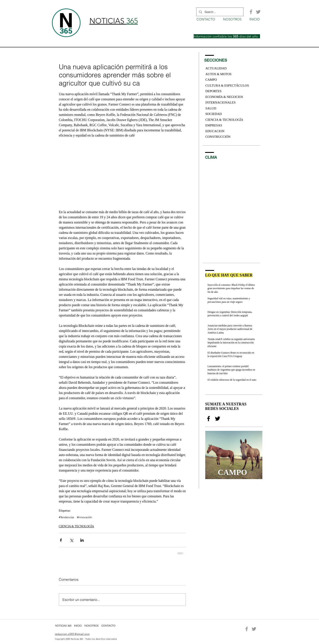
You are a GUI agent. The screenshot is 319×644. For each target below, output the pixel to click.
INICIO (78, 626)
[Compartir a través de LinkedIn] (82, 540)
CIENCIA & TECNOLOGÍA (76, 526)
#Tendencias (67, 517)
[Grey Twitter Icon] (258, 12)
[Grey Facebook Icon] (251, 12)
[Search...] (219, 12)
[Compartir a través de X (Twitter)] (71, 540)
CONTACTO (108, 626)
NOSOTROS (91, 626)
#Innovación (84, 517)
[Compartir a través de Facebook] (61, 540)
